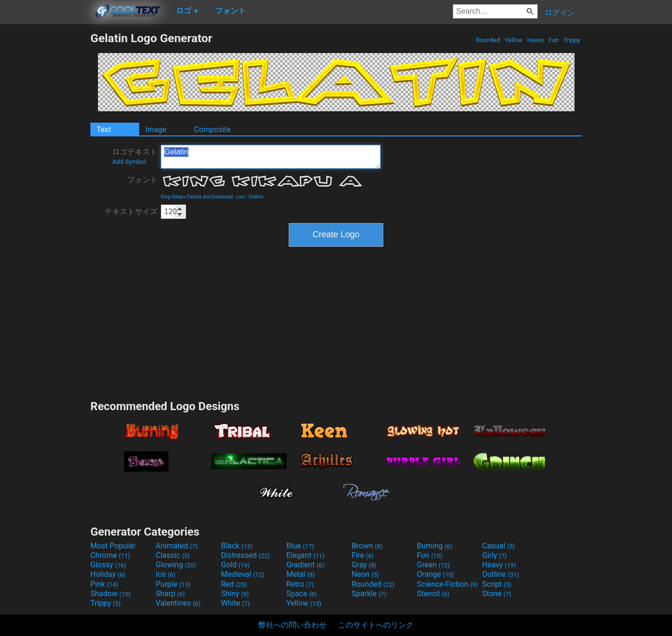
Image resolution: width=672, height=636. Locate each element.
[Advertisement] (45, 173)
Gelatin (271, 157)
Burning (435, 546)
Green (433, 565)
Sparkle (369, 594)
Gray (364, 565)
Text (104, 130)
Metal (301, 574)
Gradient (305, 565)
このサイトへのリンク (376, 625)
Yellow (513, 40)
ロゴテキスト (135, 156)
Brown (367, 546)
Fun (554, 40)
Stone (497, 594)
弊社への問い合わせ (292, 625)
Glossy (108, 565)
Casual (499, 546)
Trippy (572, 40)
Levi (241, 197)
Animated (177, 546)
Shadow (111, 594)
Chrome (110, 555)
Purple (173, 584)
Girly (495, 555)
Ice (165, 574)
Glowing (176, 565)
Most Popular (113, 546)
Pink (104, 584)
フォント (142, 180)
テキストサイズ (131, 211)
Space (301, 594)
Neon (365, 574)
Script (497, 584)
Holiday (108, 574)
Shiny (235, 594)
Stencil (433, 594)
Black (237, 546)
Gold (235, 565)
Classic (173, 555)
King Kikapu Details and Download (197, 197)
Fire (363, 555)
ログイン (560, 13)
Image (156, 130)
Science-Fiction (447, 584)
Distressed (245, 555)
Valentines (178, 603)
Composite (212, 130)
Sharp (170, 594)
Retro (300, 584)
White (235, 603)
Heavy (536, 40)
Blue (300, 546)
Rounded (488, 40)
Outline (256, 197)
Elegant (305, 555)
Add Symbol (129, 162)
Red (234, 584)
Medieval (243, 574)
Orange (436, 574)
